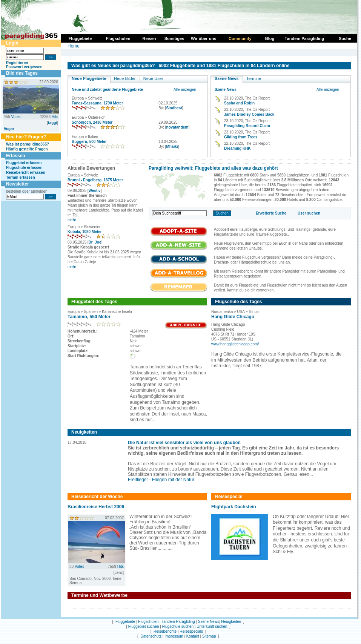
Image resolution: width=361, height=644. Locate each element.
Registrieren (17, 63)
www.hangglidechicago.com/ (235, 344)
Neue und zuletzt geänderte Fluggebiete (107, 90)
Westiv (95, 191)
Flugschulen (148, 622)
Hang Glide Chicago (233, 317)
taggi (52, 123)
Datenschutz (151, 636)
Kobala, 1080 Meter (85, 232)
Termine (254, 78)
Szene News (227, 78)
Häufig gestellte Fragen (27, 149)
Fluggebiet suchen (144, 626)
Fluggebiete (125, 622)
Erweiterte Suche (271, 213)
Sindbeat (174, 108)
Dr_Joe (95, 242)
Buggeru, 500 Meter (89, 142)
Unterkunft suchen (212, 626)
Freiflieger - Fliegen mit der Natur (161, 480)
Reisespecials (191, 631)
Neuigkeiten (231, 622)
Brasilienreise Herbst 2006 (96, 507)
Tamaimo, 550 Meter (89, 317)
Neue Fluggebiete (89, 78)
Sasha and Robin (239, 103)
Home (74, 46)
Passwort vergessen (24, 67)
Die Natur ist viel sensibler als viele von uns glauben (184, 443)
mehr (72, 220)
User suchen (309, 213)
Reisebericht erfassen (26, 172)
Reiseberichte (165, 631)
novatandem (177, 127)
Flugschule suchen (178, 626)
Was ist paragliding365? (28, 144)
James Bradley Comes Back (249, 114)
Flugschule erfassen (24, 168)
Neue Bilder (125, 78)
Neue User (153, 78)
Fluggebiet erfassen (24, 163)
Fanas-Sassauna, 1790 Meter (97, 103)
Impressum (174, 636)
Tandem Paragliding (178, 622)
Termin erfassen (21, 177)
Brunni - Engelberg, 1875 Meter (95, 180)
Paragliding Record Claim (247, 126)
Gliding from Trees (241, 137)
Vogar (9, 129)
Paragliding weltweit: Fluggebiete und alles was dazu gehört (213, 168)
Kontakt (193, 636)
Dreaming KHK (237, 148)
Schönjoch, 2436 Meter (92, 122)
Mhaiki (172, 146)
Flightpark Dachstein (234, 507)
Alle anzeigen (185, 90)
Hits (55, 117)
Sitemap (209, 636)
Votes (16, 117)
